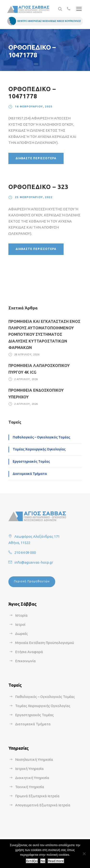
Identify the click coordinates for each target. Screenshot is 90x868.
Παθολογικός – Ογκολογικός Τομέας (41, 437)
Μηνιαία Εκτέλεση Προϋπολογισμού (45, 643)
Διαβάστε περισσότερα (36, 158)
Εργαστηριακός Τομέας (31, 461)
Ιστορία (21, 615)
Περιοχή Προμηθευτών (32, 581)
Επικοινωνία (25, 661)
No (43, 861)
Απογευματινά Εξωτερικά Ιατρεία (43, 805)
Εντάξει (32, 861)
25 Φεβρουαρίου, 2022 (34, 197)
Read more (56, 861)
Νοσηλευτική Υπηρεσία (34, 759)
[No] (84, 854)
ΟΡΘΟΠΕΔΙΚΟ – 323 (38, 187)
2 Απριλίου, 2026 (26, 379)
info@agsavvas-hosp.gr (34, 562)
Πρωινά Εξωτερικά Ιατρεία (37, 796)
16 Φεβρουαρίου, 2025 (34, 106)
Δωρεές (21, 634)
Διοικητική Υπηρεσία (32, 778)
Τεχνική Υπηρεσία (30, 787)
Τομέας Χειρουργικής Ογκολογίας (39, 449)
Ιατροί (20, 624)
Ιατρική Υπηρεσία (29, 769)
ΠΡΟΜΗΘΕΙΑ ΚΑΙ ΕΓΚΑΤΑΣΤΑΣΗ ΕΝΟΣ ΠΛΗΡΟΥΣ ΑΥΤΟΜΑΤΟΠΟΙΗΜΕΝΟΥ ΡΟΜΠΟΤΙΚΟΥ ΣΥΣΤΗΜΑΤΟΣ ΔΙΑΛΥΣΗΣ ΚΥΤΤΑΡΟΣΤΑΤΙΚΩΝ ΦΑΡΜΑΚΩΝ (44, 334)
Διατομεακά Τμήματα (30, 474)
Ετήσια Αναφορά (29, 652)
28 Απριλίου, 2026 (27, 354)
